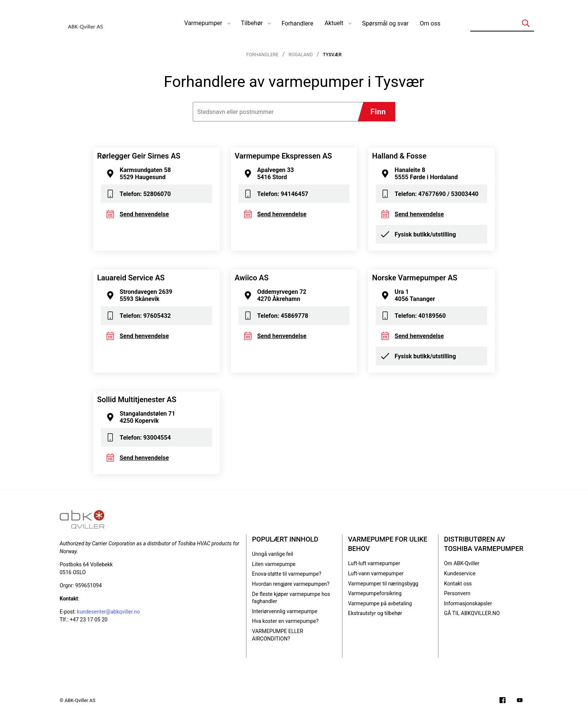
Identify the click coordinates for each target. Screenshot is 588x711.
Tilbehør (252, 23)
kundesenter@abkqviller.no (108, 612)
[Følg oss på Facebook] (502, 701)
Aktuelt (334, 23)
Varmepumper (203, 23)
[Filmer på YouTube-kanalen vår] (520, 701)
